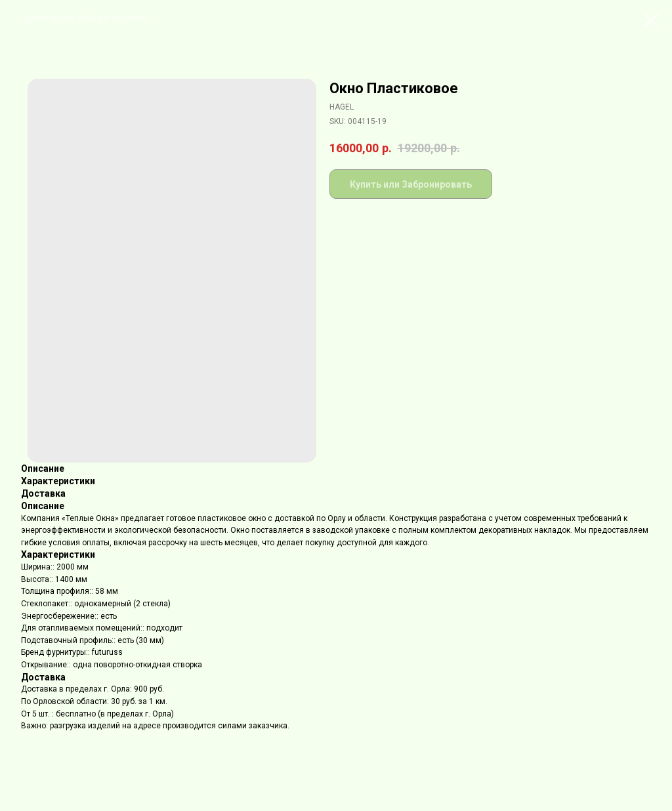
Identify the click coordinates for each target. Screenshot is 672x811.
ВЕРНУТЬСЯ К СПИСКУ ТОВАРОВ (85, 19)
